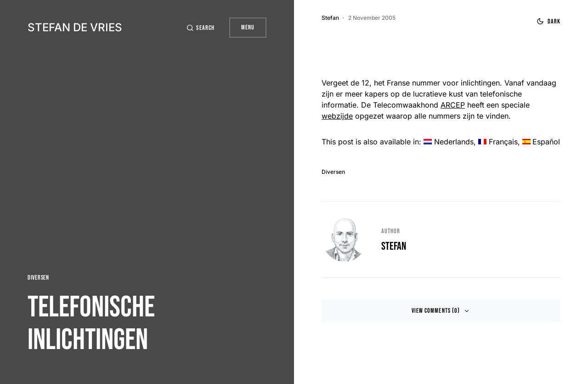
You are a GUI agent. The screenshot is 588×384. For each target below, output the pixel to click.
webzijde (337, 116)
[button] (200, 28)
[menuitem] (449, 142)
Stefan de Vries (75, 27)
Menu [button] (248, 27)
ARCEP (453, 105)
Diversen (38, 278)
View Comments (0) (436, 311)
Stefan (394, 246)
